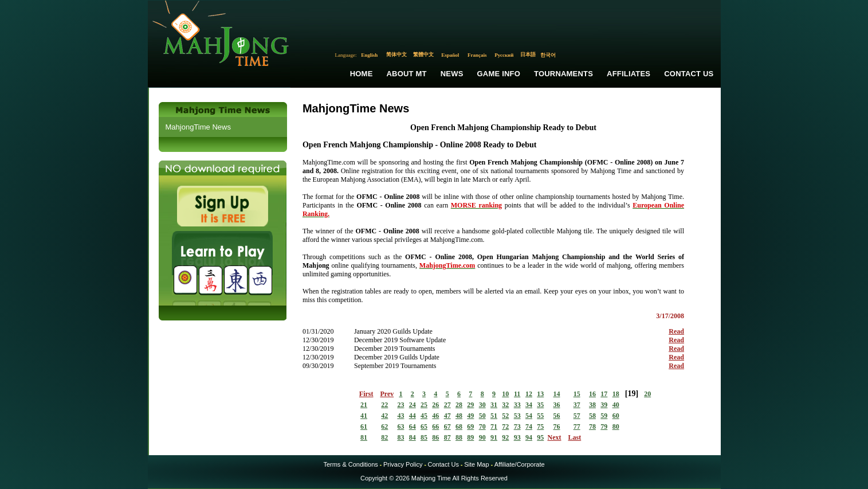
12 (529, 394)
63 (400, 427)
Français (477, 55)
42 (384, 416)
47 (447, 416)
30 (482, 405)
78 (592, 427)
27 (447, 405)
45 (424, 416)
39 (604, 405)
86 (435, 437)
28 (459, 405)
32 (505, 405)
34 (529, 405)
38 (592, 405)
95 (540, 437)
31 (494, 405)
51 (494, 416)
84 (413, 437)
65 (424, 427)
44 (413, 416)
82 (384, 437)
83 (400, 437)
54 (529, 416)
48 (459, 416)
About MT (407, 74)
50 (482, 416)
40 (616, 405)
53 (517, 416)
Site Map (476, 464)
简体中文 (396, 54)
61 (364, 427)
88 (459, 437)
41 (364, 416)
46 (435, 416)
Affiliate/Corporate (520, 464)
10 (505, 394)
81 (364, 437)
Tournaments (563, 74)
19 (631, 394)
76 (557, 427)
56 (557, 416)
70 (482, 427)
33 (517, 405)
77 (577, 427)
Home (362, 74)
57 (577, 416)
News (452, 74)
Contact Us (689, 74)
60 (616, 416)
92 (505, 437)
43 (400, 416)
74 (529, 427)
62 (384, 427)
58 (592, 416)
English (369, 55)
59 (604, 416)
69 (470, 427)
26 (435, 405)
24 (413, 405)
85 (424, 437)
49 (470, 416)
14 (557, 394)
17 (604, 394)
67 (447, 427)
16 (592, 394)
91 (494, 437)
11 (517, 394)
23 (400, 405)
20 (647, 394)
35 (540, 405)
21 (364, 405)
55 (540, 416)
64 (413, 427)
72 (505, 427)
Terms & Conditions (350, 464)
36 (557, 405)
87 (447, 437)
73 (517, 427)
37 (577, 405)
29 (470, 405)
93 (517, 437)
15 (577, 394)
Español (450, 55)
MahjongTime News (198, 127)
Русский (504, 55)
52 (505, 416)
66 (435, 427)
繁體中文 (423, 54)
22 (384, 405)
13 (540, 394)
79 (604, 427)
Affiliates (629, 74)
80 (616, 427)
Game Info (499, 74)
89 (470, 437)
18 (616, 394)
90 (482, 437)
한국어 (548, 55)
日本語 (528, 54)
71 (494, 427)
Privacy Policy (403, 464)
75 (540, 427)
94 (529, 437)
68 (459, 427)
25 (424, 405)
